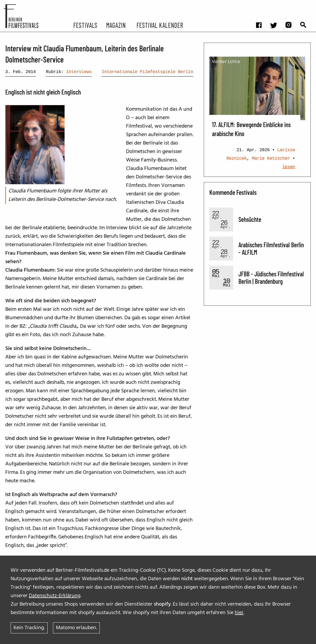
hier (239, 613)
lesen (289, 167)
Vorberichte (226, 62)
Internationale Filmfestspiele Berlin (147, 72)
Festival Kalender (160, 25)
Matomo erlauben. (76, 628)
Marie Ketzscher (271, 159)
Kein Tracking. (29, 628)
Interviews (79, 72)
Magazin (116, 25)
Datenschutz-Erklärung (55, 596)
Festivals (85, 25)
